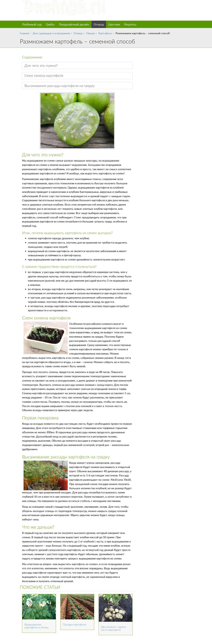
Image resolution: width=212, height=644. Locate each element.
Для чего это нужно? (41, 65)
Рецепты (130, 24)
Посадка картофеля (74, 624)
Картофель (105, 33)
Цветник (114, 24)
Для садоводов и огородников (51, 33)
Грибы (50, 24)
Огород (99, 24)
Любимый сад (32, 24)
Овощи (90, 33)
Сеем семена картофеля (44, 75)
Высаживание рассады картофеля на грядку (60, 86)
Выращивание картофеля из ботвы (37, 626)
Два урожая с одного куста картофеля (114, 628)
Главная (25, 33)
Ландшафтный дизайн (74, 24)
